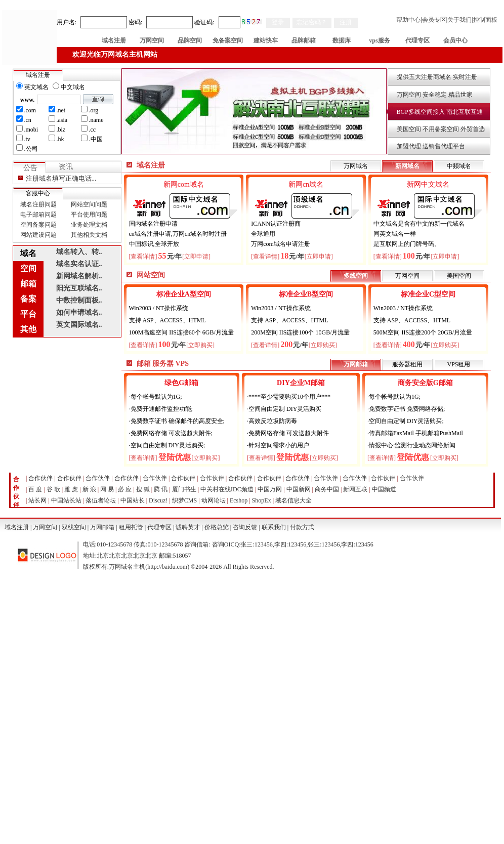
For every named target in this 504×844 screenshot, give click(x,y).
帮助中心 (408, 20)
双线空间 (74, 527)
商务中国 (327, 489)
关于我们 (459, 20)
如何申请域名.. (79, 312)
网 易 (107, 489)
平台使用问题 (89, 215)
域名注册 (114, 40)
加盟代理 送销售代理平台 (431, 146)
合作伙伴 (40, 478)
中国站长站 (66, 500)
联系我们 (274, 527)
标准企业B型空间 (306, 294)
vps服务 (379, 40)
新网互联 (355, 489)
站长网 (37, 500)
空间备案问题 (38, 225)
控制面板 (485, 20)
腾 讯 (161, 489)
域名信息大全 (293, 500)
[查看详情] (143, 257)
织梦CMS (184, 500)
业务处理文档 (89, 225)
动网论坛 (214, 500)
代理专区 (417, 40)
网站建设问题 (38, 235)
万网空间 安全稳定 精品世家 (435, 95)
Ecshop (239, 500)
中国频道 (384, 489)
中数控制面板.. (79, 300)
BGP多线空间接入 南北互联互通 (440, 112)
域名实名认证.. (79, 264)
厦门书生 (184, 489)
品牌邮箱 (304, 40)
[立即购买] (200, 345)
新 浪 (89, 489)
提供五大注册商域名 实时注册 (437, 77)
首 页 (76, 40)
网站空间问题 (89, 204)
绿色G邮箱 (181, 383)
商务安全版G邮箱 (425, 383)
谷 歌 (53, 489)
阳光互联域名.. (79, 288)
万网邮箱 (102, 527)
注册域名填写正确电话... (61, 178)
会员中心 (455, 40)
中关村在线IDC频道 (227, 489)
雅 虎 (71, 489)
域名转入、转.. (79, 252)
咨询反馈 (245, 527)
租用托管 (131, 527)
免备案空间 (228, 40)
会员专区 (434, 20)
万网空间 (152, 40)
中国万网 (270, 489)
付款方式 (302, 527)
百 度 (35, 489)
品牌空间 (190, 40)
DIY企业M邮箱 (301, 383)
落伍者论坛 (101, 500)
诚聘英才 (188, 527)
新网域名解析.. (79, 276)
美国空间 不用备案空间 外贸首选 (441, 129)
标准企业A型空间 (184, 294)
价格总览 (217, 527)
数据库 (342, 40)
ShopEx (262, 500)
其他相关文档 (89, 235)
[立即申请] (196, 257)
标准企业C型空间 (428, 294)
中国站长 (133, 500)
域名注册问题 (38, 204)
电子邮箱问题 (38, 215)
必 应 (125, 489)
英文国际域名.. (79, 325)
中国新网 (299, 489)
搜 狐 (143, 489)
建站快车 (266, 40)
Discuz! (158, 500)
